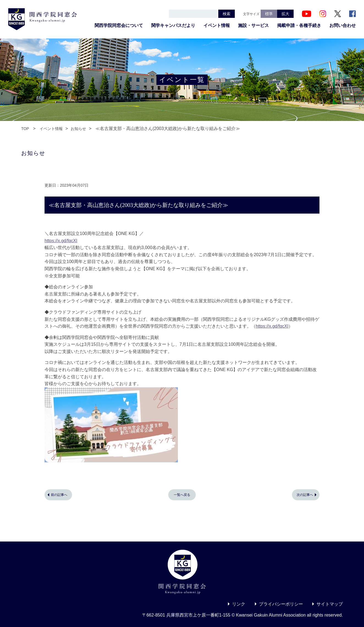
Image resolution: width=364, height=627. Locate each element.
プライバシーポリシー (281, 604)
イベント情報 (217, 25)
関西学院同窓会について (119, 25)
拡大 (285, 14)
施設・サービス (253, 25)
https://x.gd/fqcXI (61, 241)
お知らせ (78, 129)
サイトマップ (330, 604)
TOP (25, 129)
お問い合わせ (343, 25)
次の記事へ (305, 495)
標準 (269, 14)
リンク (239, 604)
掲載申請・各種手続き (299, 25)
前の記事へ (59, 495)
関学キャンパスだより (173, 25)
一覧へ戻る (182, 495)
